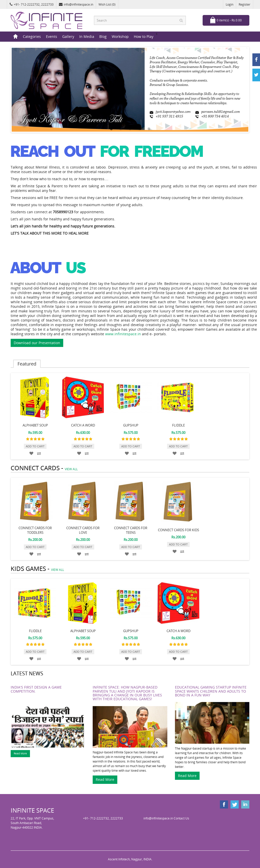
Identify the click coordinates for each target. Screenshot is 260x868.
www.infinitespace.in (123, 334)
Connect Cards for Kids (178, 530)
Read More (20, 753)
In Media (87, 36)
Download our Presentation (37, 343)
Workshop (120, 36)
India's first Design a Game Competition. (36, 689)
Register (245, 4)
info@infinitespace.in (76, 4)
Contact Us (181, 818)
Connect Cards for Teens (131, 530)
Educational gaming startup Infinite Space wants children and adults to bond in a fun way (211, 691)
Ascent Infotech (119, 859)
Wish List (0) (107, 4)
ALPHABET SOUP (35, 425)
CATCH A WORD (83, 425)
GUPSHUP (131, 425)
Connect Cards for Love (83, 530)
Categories (32, 36)
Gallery (68, 36)
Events (52, 36)
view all (71, 469)
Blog (103, 36)
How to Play (144, 36)
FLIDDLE (178, 425)
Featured (27, 364)
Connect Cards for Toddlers (35, 530)
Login (230, 4)
